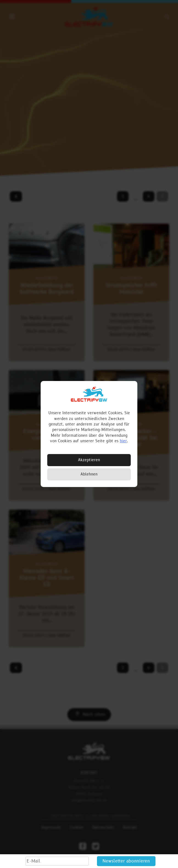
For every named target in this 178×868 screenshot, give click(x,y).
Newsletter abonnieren (126, 861)
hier (123, 441)
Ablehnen (89, 474)
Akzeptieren (89, 460)
